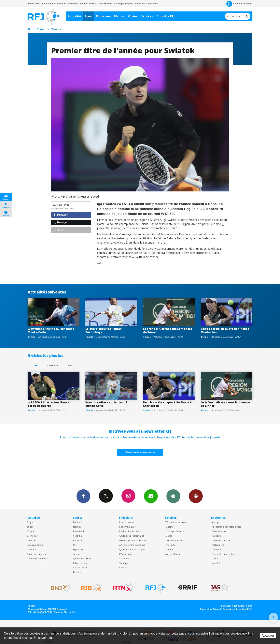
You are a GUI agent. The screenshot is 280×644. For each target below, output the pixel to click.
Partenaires (218, 545)
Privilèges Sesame (175, 531)
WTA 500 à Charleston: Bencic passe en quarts (49, 404)
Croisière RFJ (166, 16)
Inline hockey (80, 563)
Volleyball (78, 536)
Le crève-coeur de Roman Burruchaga (104, 330)
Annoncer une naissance (132, 545)
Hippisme (78, 549)
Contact (216, 558)
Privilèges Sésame (124, 4)
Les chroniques (127, 527)
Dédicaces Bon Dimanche (133, 540)
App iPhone (173, 496)
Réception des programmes (226, 527)
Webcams (73, 4)
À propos (216, 522)
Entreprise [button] (48, 4)
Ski (75, 545)
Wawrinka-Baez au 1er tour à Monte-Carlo (106, 404)
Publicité (216, 536)
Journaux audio (35, 545)
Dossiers (31, 549)
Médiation (217, 549)
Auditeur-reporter (239, 4)
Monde (31, 531)
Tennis (56, 29)
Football (77, 522)
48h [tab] (36, 365)
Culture (31, 540)
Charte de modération (223, 554)
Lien (59, 230)
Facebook (83, 496)
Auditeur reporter (37, 554)
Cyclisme (78, 540)
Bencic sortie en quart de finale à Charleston (225, 330)
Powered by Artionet (210, 609)
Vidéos (133, 16)
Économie (32, 536)
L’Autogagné (126, 554)
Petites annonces (175, 540)
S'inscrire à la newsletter (140, 452)
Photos (119, 16)
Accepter (268, 636)
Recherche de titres (130, 531)
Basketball (78, 531)
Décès (92, 4)
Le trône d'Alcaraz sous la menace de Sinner (168, 330)
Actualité (74, 16)
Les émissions (127, 522)
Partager (61, 215)
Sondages (124, 563)
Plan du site (70, 612)
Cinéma (169, 527)
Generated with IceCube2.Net (238, 609)
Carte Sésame (105, 4)
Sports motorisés (82, 558)
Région (31, 522)
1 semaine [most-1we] (53, 365)
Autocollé (124, 558)
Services (147, 16)
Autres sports (80, 568)
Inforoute (62, 4)
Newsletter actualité (38, 558)
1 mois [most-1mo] (70, 365)
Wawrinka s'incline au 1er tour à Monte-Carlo (51, 330)
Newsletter (217, 563)
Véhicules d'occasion (176, 522)
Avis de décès (173, 554)
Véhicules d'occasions (147, 4)
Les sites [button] (34, 4)
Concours (124, 568)
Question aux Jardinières (132, 549)
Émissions (103, 16)
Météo (169, 536)
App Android (196, 496)
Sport (89, 16)
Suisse (30, 527)
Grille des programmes (132, 536)
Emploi (84, 4)
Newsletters (151, 496)
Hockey (77, 527)
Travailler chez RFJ (221, 540)
